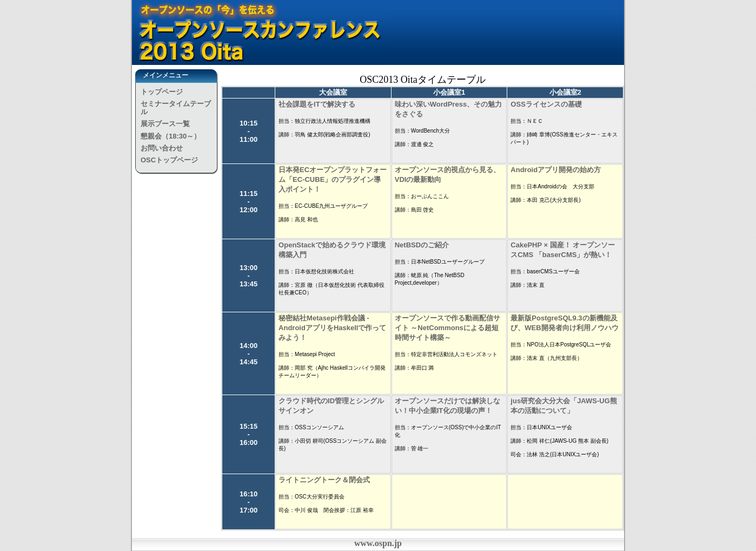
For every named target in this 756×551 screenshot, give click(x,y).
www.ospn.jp (378, 543)
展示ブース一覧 (165, 124)
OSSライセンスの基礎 (546, 104)
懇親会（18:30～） (171, 136)
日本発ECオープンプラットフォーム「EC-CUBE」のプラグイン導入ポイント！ (333, 179)
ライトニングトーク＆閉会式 (324, 480)
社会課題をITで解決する (317, 104)
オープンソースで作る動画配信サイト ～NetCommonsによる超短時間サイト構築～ (447, 328)
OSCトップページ (169, 160)
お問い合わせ (162, 148)
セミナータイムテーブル (176, 107)
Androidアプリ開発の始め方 (556, 170)
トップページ (162, 92)
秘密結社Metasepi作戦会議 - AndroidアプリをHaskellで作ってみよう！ (332, 328)
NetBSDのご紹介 (422, 245)
